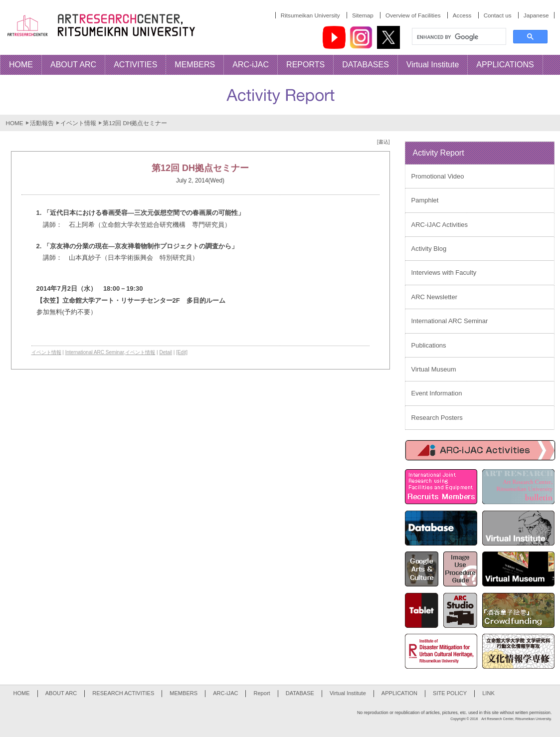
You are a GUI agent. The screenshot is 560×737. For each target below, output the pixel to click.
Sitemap (363, 15)
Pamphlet (425, 200)
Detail (166, 352)
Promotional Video (438, 176)
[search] (458, 37)
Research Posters (437, 418)
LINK (488, 693)
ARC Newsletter (434, 297)
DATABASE (300, 693)
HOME (15, 123)
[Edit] (182, 352)
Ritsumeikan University (310, 15)
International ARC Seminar (95, 352)
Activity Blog (429, 249)
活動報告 (42, 123)
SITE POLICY (450, 693)
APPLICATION (399, 693)
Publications (429, 345)
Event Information (437, 393)
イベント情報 (78, 123)
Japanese (536, 15)
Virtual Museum (434, 369)
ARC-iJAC (225, 693)
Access (462, 15)
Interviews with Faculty (444, 273)
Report (262, 693)
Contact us (498, 15)
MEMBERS (184, 693)
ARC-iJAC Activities (440, 225)
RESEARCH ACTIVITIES (123, 693)
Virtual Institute (348, 693)
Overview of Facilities (413, 15)
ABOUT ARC (61, 693)
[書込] (383, 142)
